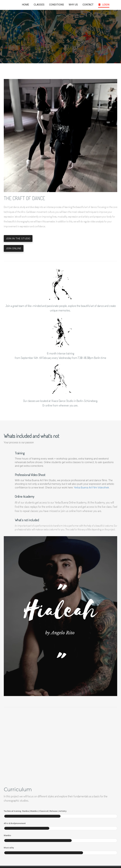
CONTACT (88, 5)
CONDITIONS (57, 5)
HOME (25, 5)
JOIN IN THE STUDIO (18, 238)
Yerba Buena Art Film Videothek (91, 488)
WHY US (73, 5)
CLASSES (39, 5)
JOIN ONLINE (14, 248)
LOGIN (104, 5)
